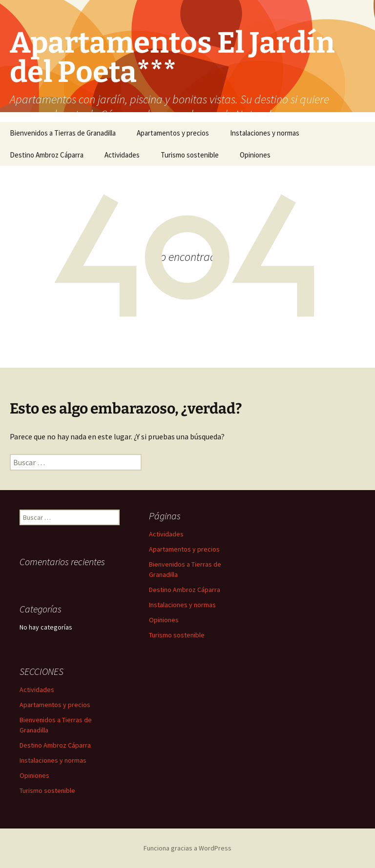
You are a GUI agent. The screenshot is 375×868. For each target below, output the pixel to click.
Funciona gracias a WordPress (187, 848)
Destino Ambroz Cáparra (47, 155)
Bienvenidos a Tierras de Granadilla (63, 133)
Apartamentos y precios (173, 133)
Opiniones (255, 155)
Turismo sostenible (190, 155)
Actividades (122, 155)
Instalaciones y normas (265, 133)
